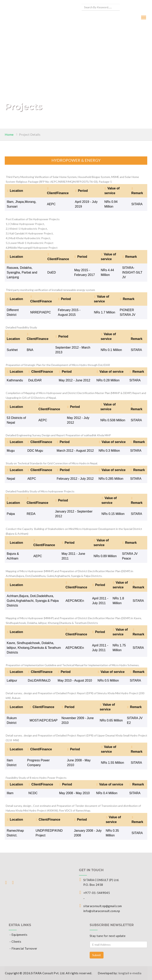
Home (9, 134)
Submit (97, 955)
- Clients (15, 941)
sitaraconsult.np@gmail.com (103, 906)
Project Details (30, 134)
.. (84, 898)
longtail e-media (130, 973)
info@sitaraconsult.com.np (102, 911)
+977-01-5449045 (97, 893)
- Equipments (18, 935)
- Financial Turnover (23, 948)
